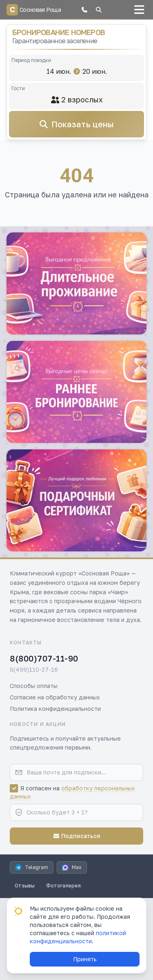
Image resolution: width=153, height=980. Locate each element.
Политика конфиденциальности (55, 709)
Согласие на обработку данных (55, 697)
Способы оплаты (34, 686)
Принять (85, 959)
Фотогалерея (63, 886)
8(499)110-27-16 (34, 669)
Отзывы (25, 886)
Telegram (32, 867)
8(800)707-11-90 (44, 658)
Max (72, 867)
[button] (84, 10)
